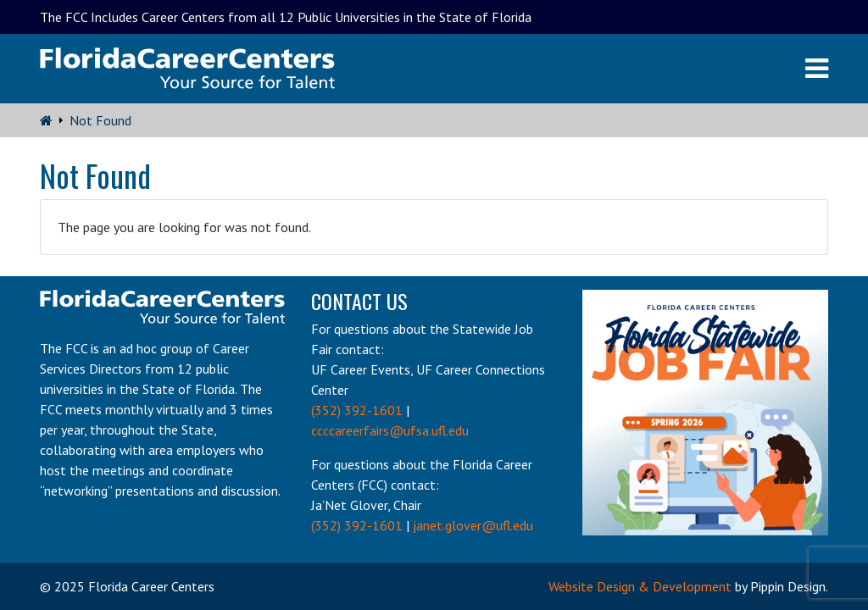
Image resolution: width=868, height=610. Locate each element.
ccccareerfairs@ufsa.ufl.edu (390, 430)
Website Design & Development (640, 586)
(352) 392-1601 (357, 410)
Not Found (100, 120)
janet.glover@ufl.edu (473, 525)
